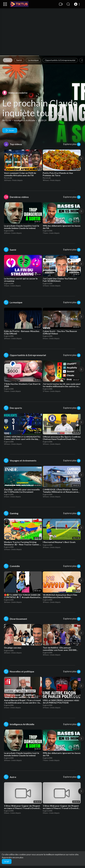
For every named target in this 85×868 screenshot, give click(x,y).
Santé (19, 60)
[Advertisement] (42, 35)
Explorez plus (72, 144)
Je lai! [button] (7, 861)
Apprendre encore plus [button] (13, 857)
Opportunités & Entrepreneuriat (60, 60)
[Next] (81, 158)
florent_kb (8, 178)
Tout (8, 60)
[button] (77, 4)
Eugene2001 (9, 231)
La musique (33, 60)
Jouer (10, 130)
